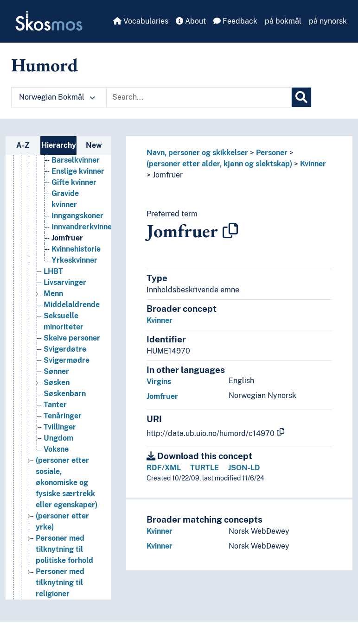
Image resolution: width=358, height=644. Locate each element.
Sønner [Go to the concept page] (56, 371)
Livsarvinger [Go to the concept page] (65, 282)
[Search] (301, 97)
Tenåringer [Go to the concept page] (63, 416)
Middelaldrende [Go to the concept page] (72, 305)
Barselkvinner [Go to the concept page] (76, 160)
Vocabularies (141, 21)
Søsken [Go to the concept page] (57, 382)
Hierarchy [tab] (59, 145)
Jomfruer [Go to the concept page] (67, 238)
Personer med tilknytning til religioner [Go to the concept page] (60, 583)
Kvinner (313, 164)
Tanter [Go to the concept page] (55, 405)
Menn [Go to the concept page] (53, 294)
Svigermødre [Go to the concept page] (67, 360)
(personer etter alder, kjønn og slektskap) (219, 164)
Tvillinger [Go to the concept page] (60, 427)
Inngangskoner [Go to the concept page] (77, 216)
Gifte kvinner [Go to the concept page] (74, 182)
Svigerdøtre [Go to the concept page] (65, 349)
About (191, 21)
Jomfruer (168, 175)
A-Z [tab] (23, 145)
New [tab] (94, 145)
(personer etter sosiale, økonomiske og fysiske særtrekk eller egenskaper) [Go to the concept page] (67, 483)
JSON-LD (244, 468)
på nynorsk (328, 21)
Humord (45, 65)
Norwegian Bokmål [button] (57, 97)
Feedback (235, 21)
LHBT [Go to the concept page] (53, 271)
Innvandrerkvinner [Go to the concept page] (83, 227)
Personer (272, 153)
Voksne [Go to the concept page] (56, 449)
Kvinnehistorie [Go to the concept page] (76, 249)
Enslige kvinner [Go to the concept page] (78, 171)
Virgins (159, 382)
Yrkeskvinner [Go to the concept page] (74, 260)
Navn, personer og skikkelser (197, 153)
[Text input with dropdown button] (199, 97)
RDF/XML (164, 468)
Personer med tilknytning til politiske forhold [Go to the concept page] (64, 549)
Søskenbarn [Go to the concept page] (65, 394)
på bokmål (283, 21)
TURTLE (205, 468)
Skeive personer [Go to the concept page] (72, 338)
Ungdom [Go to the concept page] (58, 438)
